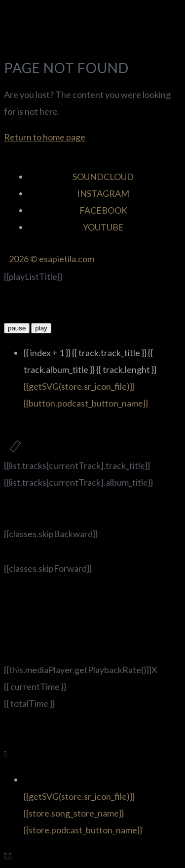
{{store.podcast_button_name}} (83, 830)
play (41, 328)
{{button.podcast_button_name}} (86, 403)
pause (17, 328)
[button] (92, 42)
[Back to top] (6, 856)
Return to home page (45, 137)
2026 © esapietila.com (52, 259)
